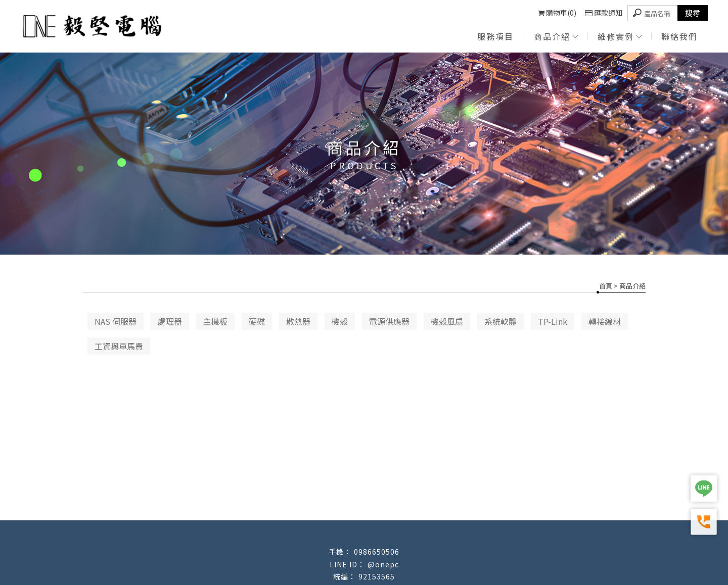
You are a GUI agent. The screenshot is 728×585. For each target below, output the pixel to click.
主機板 (215, 321)
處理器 (170, 321)
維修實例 (619, 36)
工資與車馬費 (119, 346)
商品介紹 (556, 36)
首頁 (606, 286)
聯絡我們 (679, 36)
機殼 (340, 321)
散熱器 (298, 321)
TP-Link (553, 321)
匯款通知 (604, 13)
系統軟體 (500, 321)
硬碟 (257, 321)
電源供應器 (389, 321)
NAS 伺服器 (116, 321)
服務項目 (495, 36)
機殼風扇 (447, 321)
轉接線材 (605, 321)
